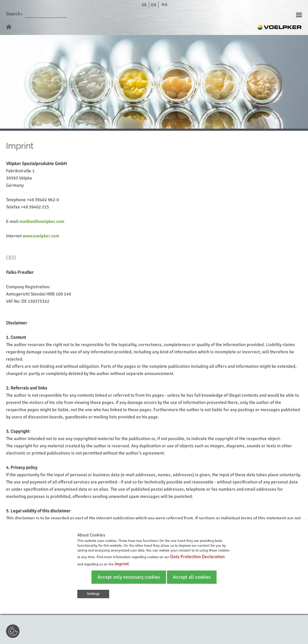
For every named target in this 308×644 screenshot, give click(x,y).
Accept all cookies (192, 577)
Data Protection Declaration (197, 557)
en (154, 5)
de (144, 5)
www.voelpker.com (41, 236)
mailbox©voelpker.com (42, 221)
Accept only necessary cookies (129, 577)
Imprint (122, 564)
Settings (93, 594)
